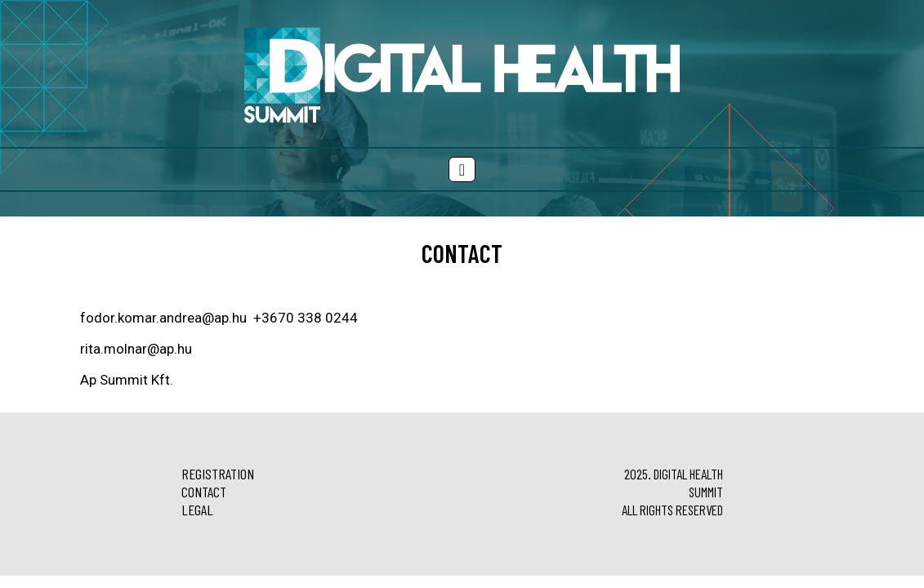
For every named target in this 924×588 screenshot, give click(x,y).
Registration (218, 474)
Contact (204, 492)
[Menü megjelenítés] (462, 169)
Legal (197, 510)
